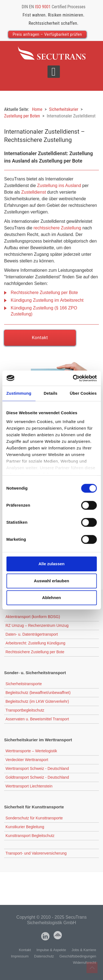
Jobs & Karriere (84, 950)
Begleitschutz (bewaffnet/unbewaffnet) (38, 693)
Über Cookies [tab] (83, 393)
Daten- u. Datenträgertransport (32, 634)
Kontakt (40, 338)
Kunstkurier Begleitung (25, 827)
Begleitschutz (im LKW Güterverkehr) (37, 701)
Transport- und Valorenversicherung (36, 853)
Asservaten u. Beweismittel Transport (37, 719)
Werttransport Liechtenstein (29, 786)
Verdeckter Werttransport (27, 760)
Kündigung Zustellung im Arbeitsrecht (47, 300)
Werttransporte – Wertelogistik (31, 751)
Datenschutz (44, 956)
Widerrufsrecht (84, 963)
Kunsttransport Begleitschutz (30, 836)
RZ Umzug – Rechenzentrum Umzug (37, 625)
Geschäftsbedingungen (78, 956)
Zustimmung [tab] (19, 393)
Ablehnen (51, 598)
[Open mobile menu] (54, 72)
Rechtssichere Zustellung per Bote (44, 293)
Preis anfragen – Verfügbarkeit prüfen (47, 34)
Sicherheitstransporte (24, 684)
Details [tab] (51, 393)
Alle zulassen (51, 564)
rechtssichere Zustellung (57, 228)
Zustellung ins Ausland (59, 186)
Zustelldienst (34, 192)
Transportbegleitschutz (25, 710)
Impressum (20, 956)
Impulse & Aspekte (51, 950)
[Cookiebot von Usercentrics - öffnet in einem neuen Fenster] (73, 378)
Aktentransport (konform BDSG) (33, 617)
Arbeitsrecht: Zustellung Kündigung (35, 643)
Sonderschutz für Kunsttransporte (34, 818)
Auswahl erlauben (51, 581)
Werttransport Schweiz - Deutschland (37, 768)
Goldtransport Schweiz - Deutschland (37, 777)
